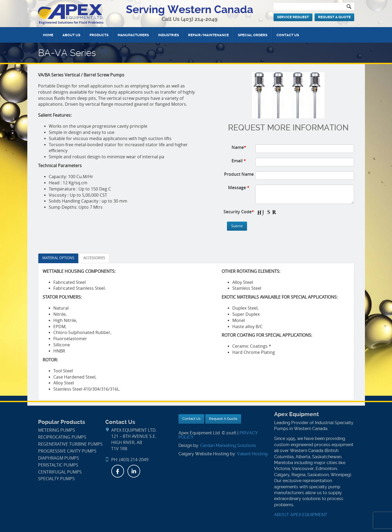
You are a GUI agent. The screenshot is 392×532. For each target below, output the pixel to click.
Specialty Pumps (56, 479)
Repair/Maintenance (208, 35)
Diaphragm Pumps (59, 458)
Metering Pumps (57, 430)
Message (239, 188)
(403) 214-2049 (199, 19)
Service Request (293, 17)
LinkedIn (134, 471)
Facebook (118, 471)
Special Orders (253, 35)
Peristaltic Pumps (58, 465)
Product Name (239, 174)
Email (239, 161)
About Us (71, 35)
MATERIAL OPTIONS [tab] (58, 258)
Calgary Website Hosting (204, 454)
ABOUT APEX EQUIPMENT (301, 515)
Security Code (239, 212)
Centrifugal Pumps (60, 472)
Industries (169, 35)
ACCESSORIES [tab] (94, 258)
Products (99, 35)
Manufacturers (133, 35)
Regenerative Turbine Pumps (70, 444)
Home (48, 35)
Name (239, 147)
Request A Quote (334, 17)
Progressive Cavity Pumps (67, 451)
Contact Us (288, 35)
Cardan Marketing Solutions (228, 445)
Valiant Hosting (252, 454)
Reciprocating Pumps (62, 437)
